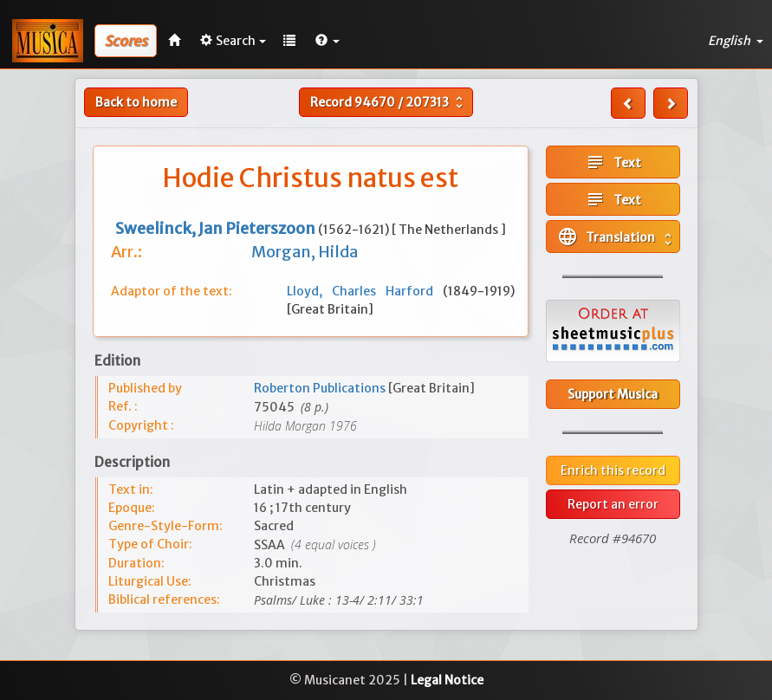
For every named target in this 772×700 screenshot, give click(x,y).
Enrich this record (613, 470)
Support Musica (613, 394)
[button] (328, 41)
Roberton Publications (321, 388)
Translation (616, 237)
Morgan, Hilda (305, 252)
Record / (389, 102)
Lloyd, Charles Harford (365, 291)
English (736, 41)
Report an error (613, 504)
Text (613, 162)
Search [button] (233, 41)
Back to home (136, 102)
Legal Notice (447, 680)
